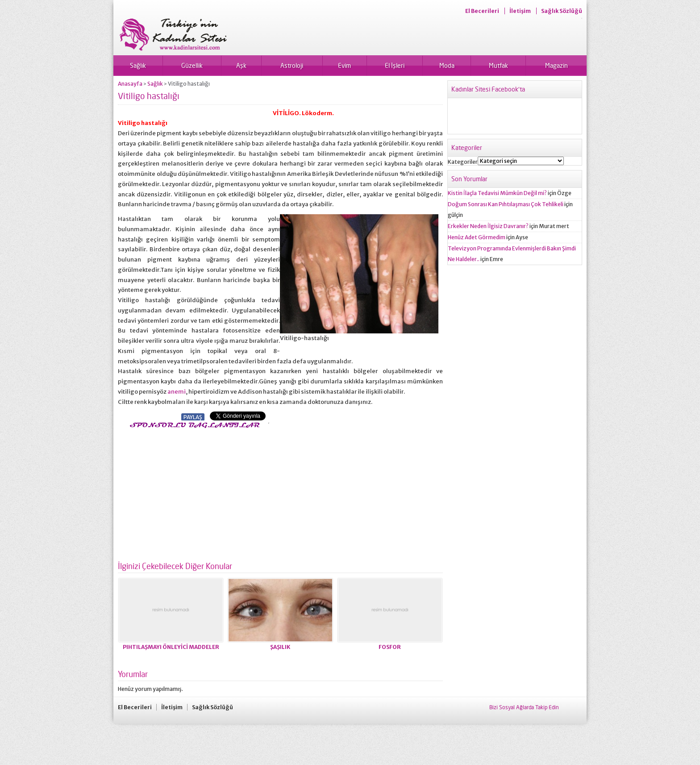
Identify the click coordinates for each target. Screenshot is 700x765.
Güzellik (192, 65)
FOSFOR (390, 647)
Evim (344, 65)
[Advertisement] (193, 492)
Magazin (556, 65)
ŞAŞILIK (280, 647)
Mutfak (498, 65)
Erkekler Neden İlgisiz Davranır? (488, 226)
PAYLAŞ (193, 417)
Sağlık (138, 65)
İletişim (520, 11)
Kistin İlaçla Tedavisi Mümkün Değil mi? (497, 193)
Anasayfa (130, 84)
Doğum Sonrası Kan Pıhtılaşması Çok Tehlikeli (506, 204)
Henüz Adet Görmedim (477, 237)
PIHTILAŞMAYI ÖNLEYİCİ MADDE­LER (171, 647)
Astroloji (292, 65)
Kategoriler (463, 162)
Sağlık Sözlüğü (562, 11)
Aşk (241, 65)
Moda (447, 65)
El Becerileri (482, 11)
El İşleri (395, 65)
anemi (177, 392)
